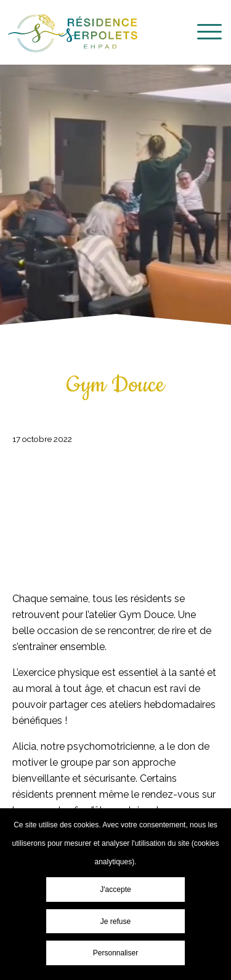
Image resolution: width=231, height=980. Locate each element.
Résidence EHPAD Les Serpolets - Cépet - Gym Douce (73, 34)
